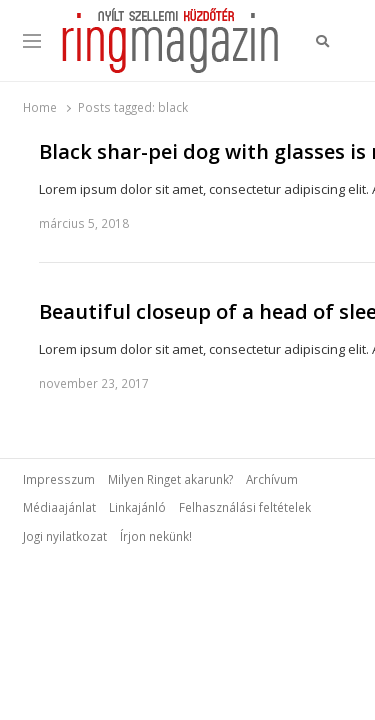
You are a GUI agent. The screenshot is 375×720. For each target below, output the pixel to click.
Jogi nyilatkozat (65, 536)
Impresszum (59, 479)
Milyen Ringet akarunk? (170, 479)
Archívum (272, 479)
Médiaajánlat (59, 507)
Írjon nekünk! (156, 536)
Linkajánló (137, 507)
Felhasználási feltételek (245, 507)
